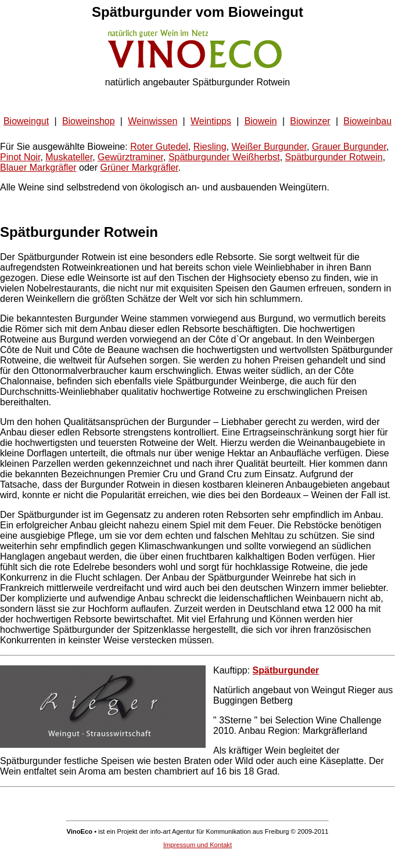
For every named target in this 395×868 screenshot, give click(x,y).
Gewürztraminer (130, 157)
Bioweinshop (89, 121)
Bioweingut (26, 121)
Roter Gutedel (159, 147)
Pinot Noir (20, 157)
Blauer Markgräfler (38, 168)
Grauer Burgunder (349, 147)
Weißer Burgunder (269, 147)
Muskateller (69, 157)
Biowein (261, 121)
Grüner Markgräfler (139, 168)
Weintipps (211, 121)
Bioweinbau (367, 121)
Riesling (210, 147)
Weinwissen (152, 121)
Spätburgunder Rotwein (334, 157)
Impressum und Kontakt (198, 845)
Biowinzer (310, 121)
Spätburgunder (286, 670)
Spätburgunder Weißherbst (224, 157)
